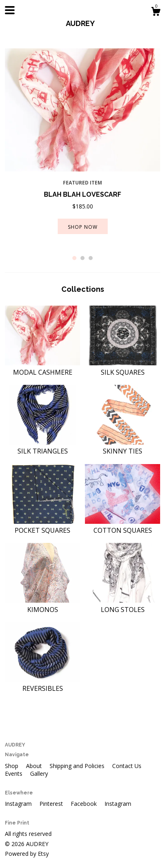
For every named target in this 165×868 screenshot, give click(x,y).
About (35, 766)
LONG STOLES (123, 605)
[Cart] (156, 12)
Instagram (19, 804)
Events (14, 774)
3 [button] (91, 258)
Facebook (85, 804)
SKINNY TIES (123, 447)
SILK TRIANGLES (42, 447)
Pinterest (52, 804)
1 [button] (74, 258)
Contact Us (127, 766)
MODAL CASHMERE (42, 367)
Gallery (39, 774)
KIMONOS (42, 605)
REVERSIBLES (42, 684)
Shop (12, 766)
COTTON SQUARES (123, 526)
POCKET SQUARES (42, 526)
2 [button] (82, 258)
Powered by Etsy (27, 854)
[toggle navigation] (10, 10)
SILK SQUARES (123, 367)
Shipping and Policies (78, 766)
